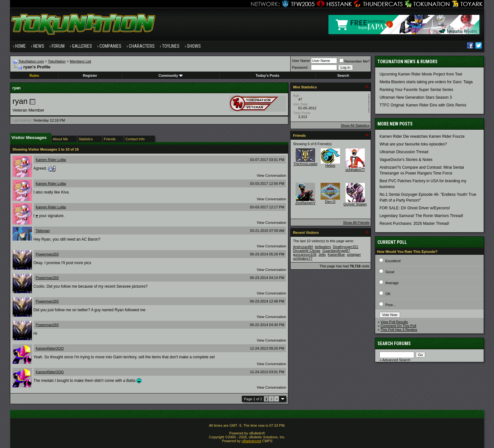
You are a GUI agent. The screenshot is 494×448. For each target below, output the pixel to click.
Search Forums (394, 343)
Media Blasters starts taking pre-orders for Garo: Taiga (426, 82)
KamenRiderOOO (50, 348)
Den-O (330, 202)
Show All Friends (356, 223)
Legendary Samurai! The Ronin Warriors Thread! (421, 216)
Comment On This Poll (398, 326)
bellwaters (323, 247)
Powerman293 (47, 254)
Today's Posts (268, 75)
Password (300, 67)
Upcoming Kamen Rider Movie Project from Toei (421, 74)
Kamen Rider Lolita (51, 160)
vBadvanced (251, 441)
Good (390, 272)
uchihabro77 (355, 170)
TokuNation (57, 61)
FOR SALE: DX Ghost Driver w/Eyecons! (415, 208)
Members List (80, 61)
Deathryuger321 (346, 247)
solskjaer (354, 254)
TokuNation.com (31, 61)
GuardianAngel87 (336, 251)
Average (392, 283)
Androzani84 (303, 247)
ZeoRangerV (305, 203)
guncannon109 (305, 254)
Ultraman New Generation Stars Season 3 (416, 97)
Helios (330, 165)
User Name (301, 61)
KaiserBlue (336, 254)
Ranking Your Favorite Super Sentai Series (416, 90)
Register (90, 75)
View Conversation (272, 175)
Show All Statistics (355, 125)
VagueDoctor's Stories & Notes (406, 160)
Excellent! (393, 261)
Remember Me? (355, 61)
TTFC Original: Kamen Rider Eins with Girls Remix (423, 105)
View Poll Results (394, 322)
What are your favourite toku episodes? (413, 144)
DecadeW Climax (307, 251)
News (39, 46)
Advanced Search (396, 360)
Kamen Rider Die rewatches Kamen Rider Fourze (422, 136)
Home (21, 46)
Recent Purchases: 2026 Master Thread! (414, 224)
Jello (322, 254)
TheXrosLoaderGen (309, 164)
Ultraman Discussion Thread (404, 152)
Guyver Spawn (355, 204)
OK (388, 294)
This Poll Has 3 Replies (399, 330)
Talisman (43, 231)
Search (343, 75)
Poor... (391, 305)
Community (171, 75)
